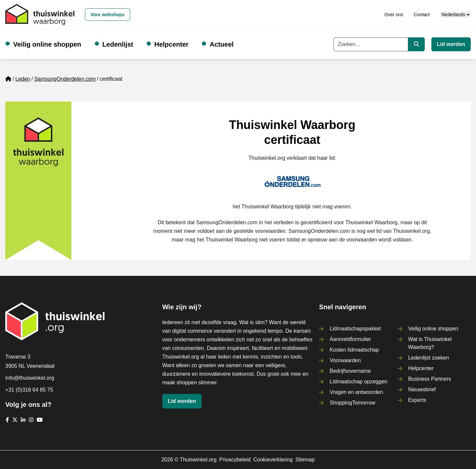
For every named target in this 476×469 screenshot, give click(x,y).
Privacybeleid (235, 460)
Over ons (394, 15)
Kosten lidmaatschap (354, 350)
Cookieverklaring (273, 460)
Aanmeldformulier (350, 339)
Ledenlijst (118, 44)
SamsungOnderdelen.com (65, 79)
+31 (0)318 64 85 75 (29, 390)
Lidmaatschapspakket (355, 329)
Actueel (221, 44)
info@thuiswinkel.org (30, 378)
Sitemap (305, 460)
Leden (23, 79)
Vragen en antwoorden (356, 392)
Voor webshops (108, 15)
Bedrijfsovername (350, 371)
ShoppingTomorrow (352, 403)
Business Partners (430, 379)
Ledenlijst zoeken (429, 358)
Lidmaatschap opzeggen (358, 382)
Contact (422, 15)
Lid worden (451, 44)
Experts (417, 400)
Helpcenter (171, 44)
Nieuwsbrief (422, 389)
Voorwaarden (345, 360)
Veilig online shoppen (47, 44)
